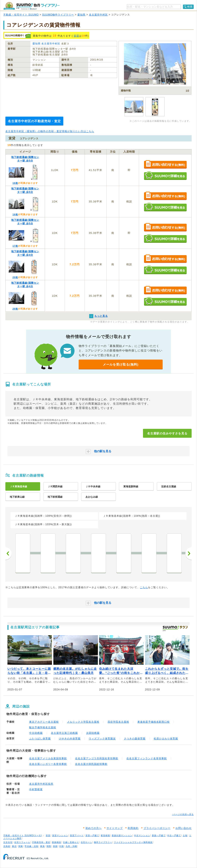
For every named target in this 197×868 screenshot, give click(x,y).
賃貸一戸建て (92, 835)
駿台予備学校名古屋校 (43, 727)
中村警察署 (36, 789)
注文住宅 (8, 842)
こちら (144, 587)
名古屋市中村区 (98, 15)
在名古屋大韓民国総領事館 (91, 764)
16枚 (15, 183)
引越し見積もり (71, 842)
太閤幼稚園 (93, 733)
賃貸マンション (60, 835)
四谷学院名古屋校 (118, 722)
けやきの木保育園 (70, 739)
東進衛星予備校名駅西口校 (154, 722)
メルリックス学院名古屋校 (83, 722)
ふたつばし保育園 (40, 739)
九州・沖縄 (71, 846)
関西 (49, 846)
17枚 (15, 246)
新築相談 (56, 842)
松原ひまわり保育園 (166, 739)
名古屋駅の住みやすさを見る (167, 433)
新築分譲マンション (122, 835)
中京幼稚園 (36, 733)
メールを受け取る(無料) (121, 364)
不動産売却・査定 (41, 842)
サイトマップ (115, 828)
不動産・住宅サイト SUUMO (21, 15)
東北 (14, 846)
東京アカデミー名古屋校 (44, 722)
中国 (61, 846)
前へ (8, 554)
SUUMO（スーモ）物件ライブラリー (31, 6)
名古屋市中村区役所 (41, 784)
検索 (190, 7)
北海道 (7, 846)
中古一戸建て (174, 835)
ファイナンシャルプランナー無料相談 (133, 842)
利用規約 (133, 828)
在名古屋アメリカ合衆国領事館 (48, 758)
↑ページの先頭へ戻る (183, 814)
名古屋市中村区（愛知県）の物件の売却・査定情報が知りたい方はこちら (50, 131)
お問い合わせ (184, 828)
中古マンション (142, 835)
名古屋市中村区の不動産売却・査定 (34, 121)
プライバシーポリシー (157, 828)
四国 (55, 846)
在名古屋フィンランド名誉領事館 (147, 758)
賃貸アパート (77, 835)
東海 (42, 846)
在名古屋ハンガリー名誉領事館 (48, 764)
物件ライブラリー (103, 842)
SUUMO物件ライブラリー (58, 15)
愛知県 (81, 15)
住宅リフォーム (22, 842)
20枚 (15, 277)
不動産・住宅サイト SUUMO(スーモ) (23, 835)
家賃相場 (105, 835)
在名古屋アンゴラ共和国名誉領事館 (97, 758)
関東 (21, 846)
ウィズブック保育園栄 (102, 739)
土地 (185, 835)
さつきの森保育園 (135, 739)
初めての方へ (94, 828)
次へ (189, 554)
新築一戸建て (159, 835)
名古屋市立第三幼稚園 (64, 733)
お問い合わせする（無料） (165, 165)
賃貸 (76, 36)
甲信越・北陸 (31, 846)
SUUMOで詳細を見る (165, 176)
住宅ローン (86, 842)
